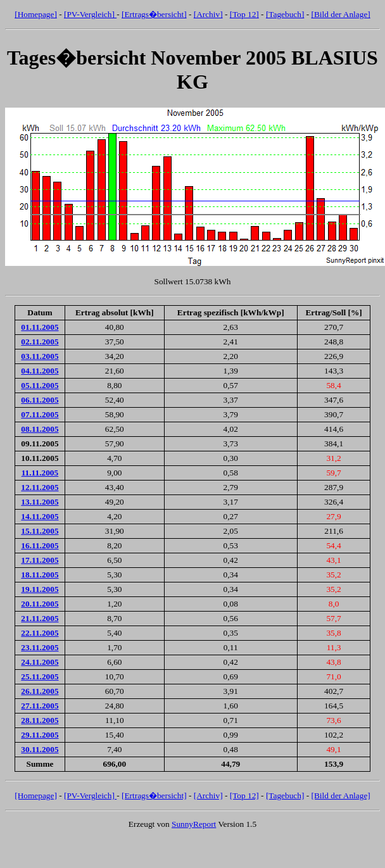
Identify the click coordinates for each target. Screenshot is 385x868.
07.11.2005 (40, 414)
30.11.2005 (40, 749)
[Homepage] (36, 14)
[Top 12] (244, 14)
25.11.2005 (40, 676)
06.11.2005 (40, 400)
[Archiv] (208, 14)
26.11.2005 (40, 691)
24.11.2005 (40, 662)
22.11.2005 (40, 633)
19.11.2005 (40, 589)
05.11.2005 (40, 385)
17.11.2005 (40, 560)
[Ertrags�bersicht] (154, 14)
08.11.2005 (40, 429)
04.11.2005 (40, 371)
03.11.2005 (40, 356)
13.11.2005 (40, 502)
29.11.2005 (40, 735)
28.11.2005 (40, 720)
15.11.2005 (40, 531)
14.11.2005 (40, 516)
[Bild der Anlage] (340, 14)
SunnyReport (194, 824)
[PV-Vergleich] (90, 14)
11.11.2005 (40, 473)
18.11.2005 (40, 575)
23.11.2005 (40, 647)
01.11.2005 (40, 327)
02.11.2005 (40, 342)
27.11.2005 (40, 706)
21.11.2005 (40, 618)
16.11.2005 (40, 545)
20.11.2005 (40, 604)
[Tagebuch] (285, 14)
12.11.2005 (40, 487)
